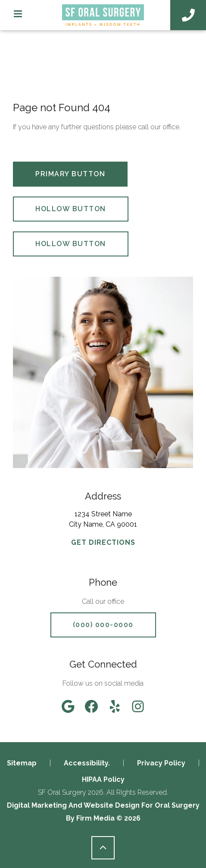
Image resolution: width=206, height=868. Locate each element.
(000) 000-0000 (103, 625)
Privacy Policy (161, 763)
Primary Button (70, 174)
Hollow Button (71, 209)
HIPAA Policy (103, 779)
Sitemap (22, 763)
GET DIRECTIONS (103, 542)
